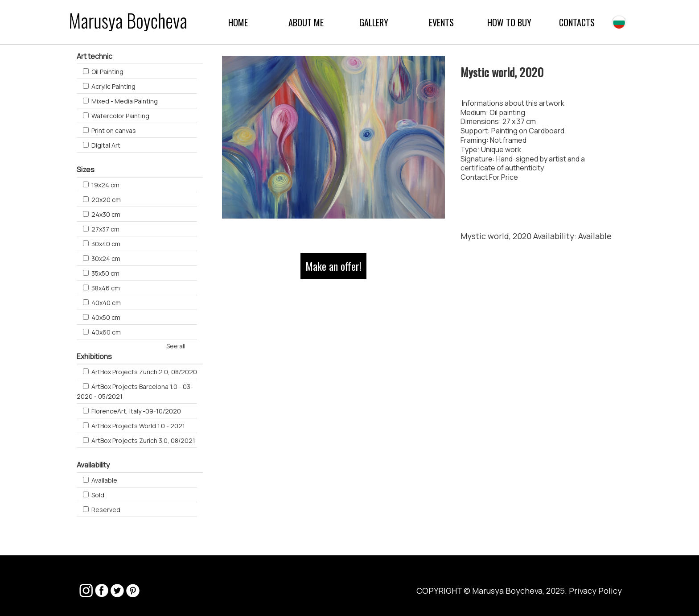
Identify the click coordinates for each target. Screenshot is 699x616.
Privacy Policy (595, 591)
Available (595, 236)
